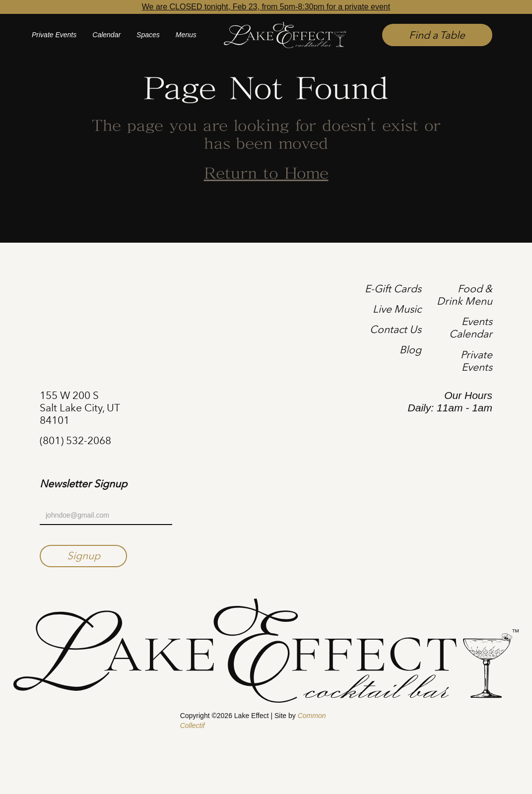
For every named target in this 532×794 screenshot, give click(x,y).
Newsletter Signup (83, 484)
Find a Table (437, 35)
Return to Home (266, 174)
